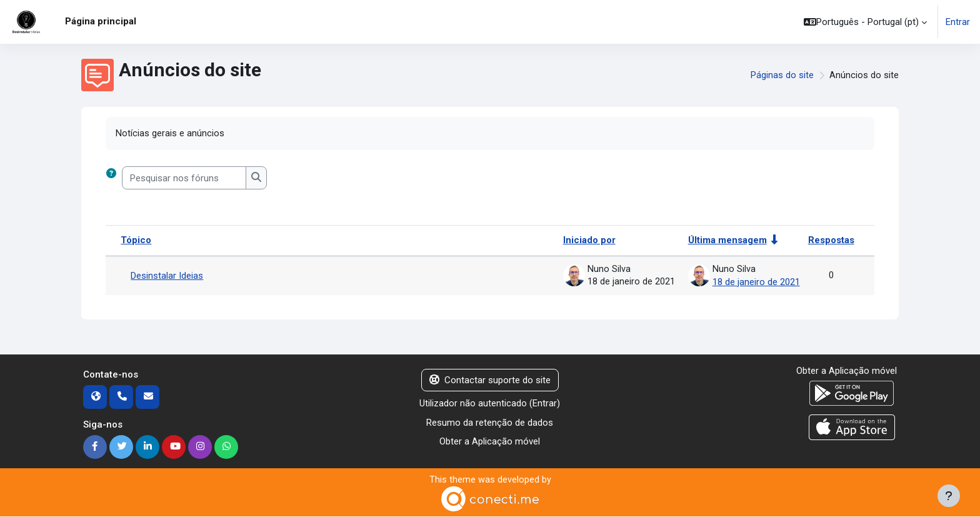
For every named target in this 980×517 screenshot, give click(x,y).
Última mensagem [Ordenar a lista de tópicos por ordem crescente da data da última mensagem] (727, 241)
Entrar (958, 22)
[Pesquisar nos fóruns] (184, 178)
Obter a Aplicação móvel (490, 441)
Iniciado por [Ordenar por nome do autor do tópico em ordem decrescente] (589, 241)
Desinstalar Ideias (167, 276)
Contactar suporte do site (490, 379)
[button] (865, 22)
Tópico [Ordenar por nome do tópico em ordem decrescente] (136, 241)
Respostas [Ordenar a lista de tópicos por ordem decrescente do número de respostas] (831, 241)
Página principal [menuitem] (101, 21)
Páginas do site (782, 75)
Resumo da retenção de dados (490, 422)
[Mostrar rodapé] (949, 496)
